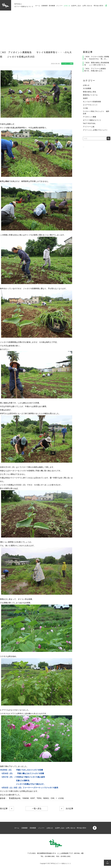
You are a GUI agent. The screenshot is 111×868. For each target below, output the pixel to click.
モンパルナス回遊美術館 (92, 102)
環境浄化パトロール (90, 95)
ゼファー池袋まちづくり (92, 120)
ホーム (38, 6)
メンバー (60, 6)
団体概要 (52, 6)
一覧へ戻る (37, 809)
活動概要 (45, 6)
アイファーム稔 (89, 127)
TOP (107, 863)
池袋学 (85, 98)
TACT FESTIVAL (89, 123)
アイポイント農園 (90, 117)
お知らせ (67, 6)
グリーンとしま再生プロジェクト (95, 130)
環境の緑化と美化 (90, 92)
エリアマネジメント (90, 105)
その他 (85, 108)
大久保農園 (87, 88)
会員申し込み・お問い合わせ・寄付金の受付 (87, 6)
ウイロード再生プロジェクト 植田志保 (96, 112)
